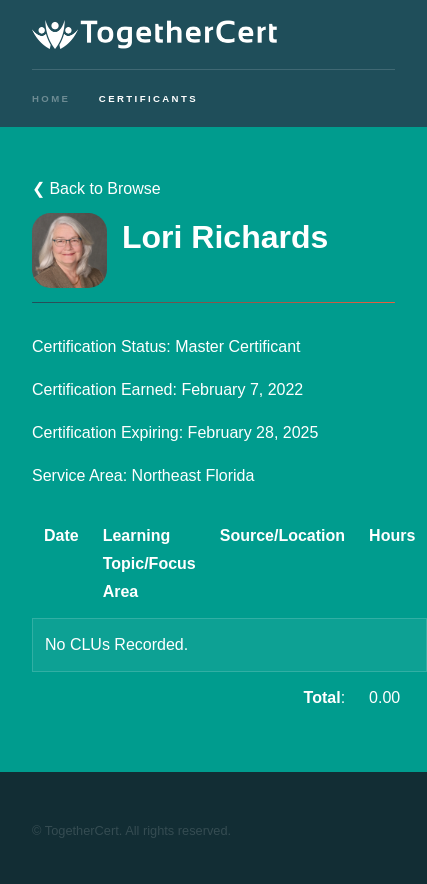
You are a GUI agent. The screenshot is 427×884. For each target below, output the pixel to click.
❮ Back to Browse (96, 188)
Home (51, 98)
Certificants (148, 98)
